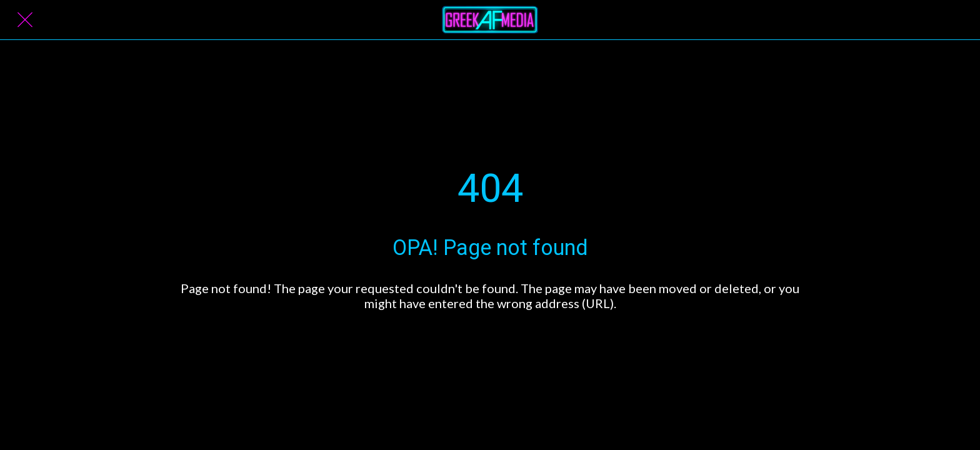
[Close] (25, 20)
